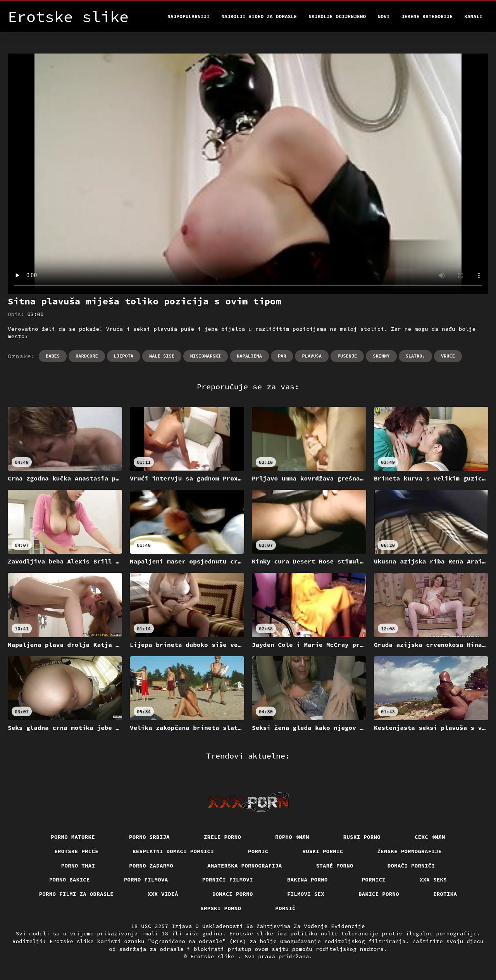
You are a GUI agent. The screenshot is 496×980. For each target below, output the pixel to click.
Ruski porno (362, 837)
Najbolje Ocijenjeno (337, 16)
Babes (53, 356)
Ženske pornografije (410, 851)
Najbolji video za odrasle (259, 16)
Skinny (381, 356)
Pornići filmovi (228, 880)
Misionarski (206, 356)
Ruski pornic (323, 851)
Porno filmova (146, 880)
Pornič (285, 908)
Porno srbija (149, 837)
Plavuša (312, 356)
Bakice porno (379, 894)
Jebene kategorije (427, 16)
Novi (383, 16)
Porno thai (78, 866)
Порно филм (292, 837)
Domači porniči (411, 866)
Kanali (473, 16)
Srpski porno (221, 908)
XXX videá (163, 894)
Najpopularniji (189, 16)
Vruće (448, 356)
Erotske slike (214, 956)
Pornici (374, 880)
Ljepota (124, 356)
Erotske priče (76, 851)
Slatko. (415, 356)
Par (282, 356)
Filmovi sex (306, 894)
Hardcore (87, 356)
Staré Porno (335, 866)
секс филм (430, 837)
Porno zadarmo (151, 866)
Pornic (258, 851)
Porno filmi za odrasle (77, 894)
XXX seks (433, 880)
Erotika (445, 894)
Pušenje (347, 356)
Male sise (162, 356)
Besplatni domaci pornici (173, 851)
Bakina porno (307, 880)
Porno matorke (73, 837)
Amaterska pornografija (245, 866)
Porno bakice (70, 880)
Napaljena (249, 356)
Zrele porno (222, 837)
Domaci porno (233, 894)
